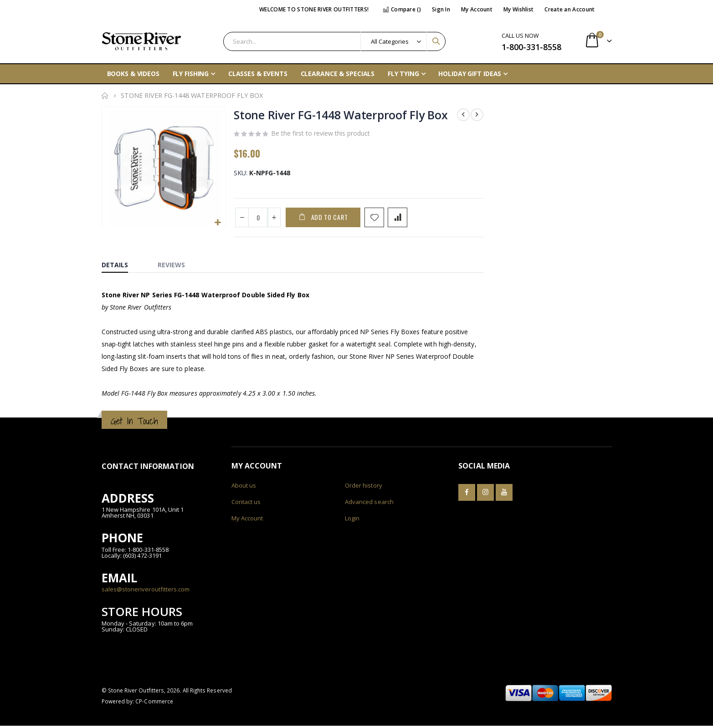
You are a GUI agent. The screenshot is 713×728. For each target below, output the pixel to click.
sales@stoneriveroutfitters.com (146, 591)
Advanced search (369, 504)
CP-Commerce (154, 703)
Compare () (402, 9)
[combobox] (335, 41)
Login (352, 520)
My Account (477, 9)
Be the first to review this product (320, 135)
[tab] (122, 265)
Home (105, 96)
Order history (364, 488)
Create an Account (569, 9)
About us (244, 488)
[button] (217, 222)
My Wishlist (518, 9)
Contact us (246, 504)
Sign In (441, 9)
